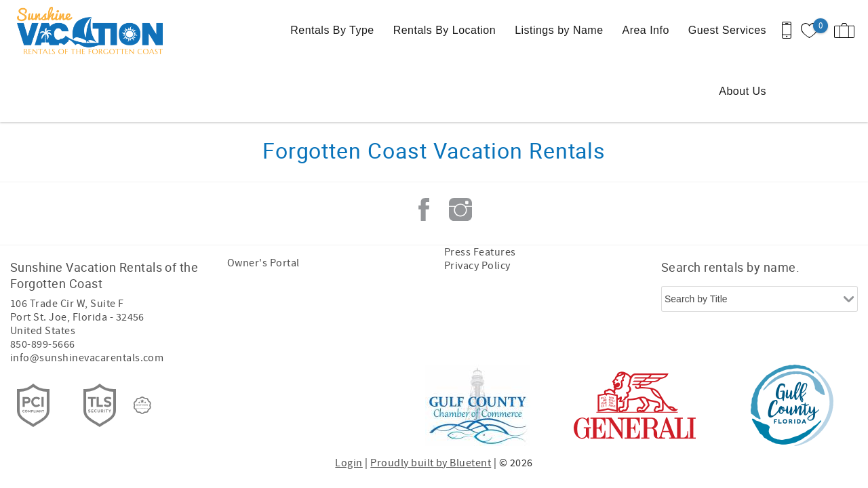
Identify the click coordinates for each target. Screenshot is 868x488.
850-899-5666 (43, 344)
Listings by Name (559, 30)
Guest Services (727, 30)
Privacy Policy (477, 266)
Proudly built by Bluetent (431, 463)
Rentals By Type (332, 30)
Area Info (646, 30)
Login (349, 463)
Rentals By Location (445, 30)
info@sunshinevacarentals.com (87, 358)
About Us (743, 91)
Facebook (424, 209)
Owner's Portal (263, 263)
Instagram (460, 209)
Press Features (480, 252)
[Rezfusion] (142, 405)
